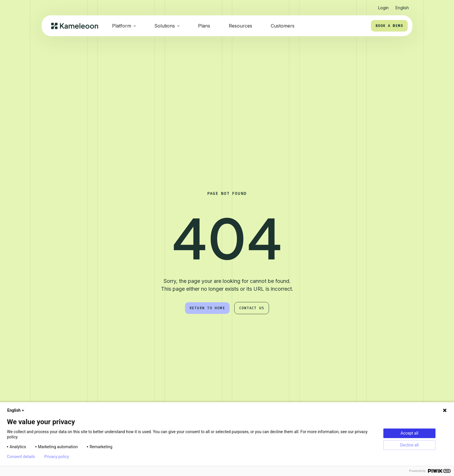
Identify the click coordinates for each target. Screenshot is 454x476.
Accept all (409, 433)
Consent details (21, 457)
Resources (240, 26)
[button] (402, 5)
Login (383, 8)
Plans (204, 26)
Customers (283, 26)
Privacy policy (57, 457)
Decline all (409, 445)
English (16, 410)
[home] (75, 26)
